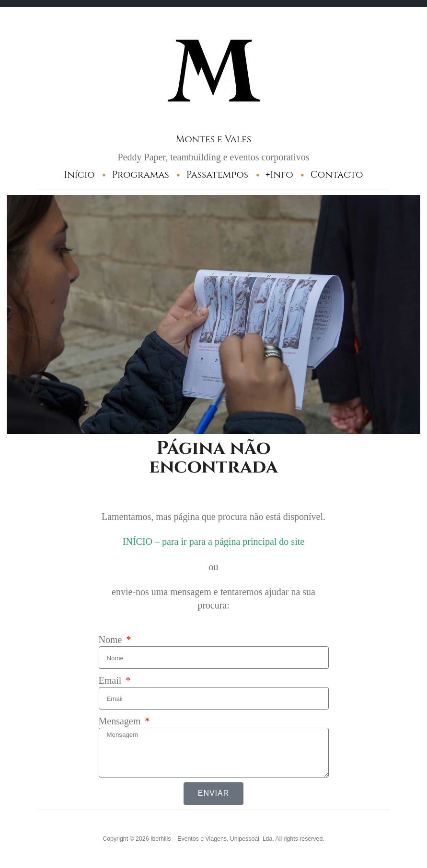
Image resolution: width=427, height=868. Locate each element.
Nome (112, 640)
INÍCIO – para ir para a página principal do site (213, 541)
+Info (279, 175)
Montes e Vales (213, 139)
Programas (141, 175)
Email (111, 680)
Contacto (337, 175)
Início (80, 175)
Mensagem (121, 721)
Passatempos (217, 175)
